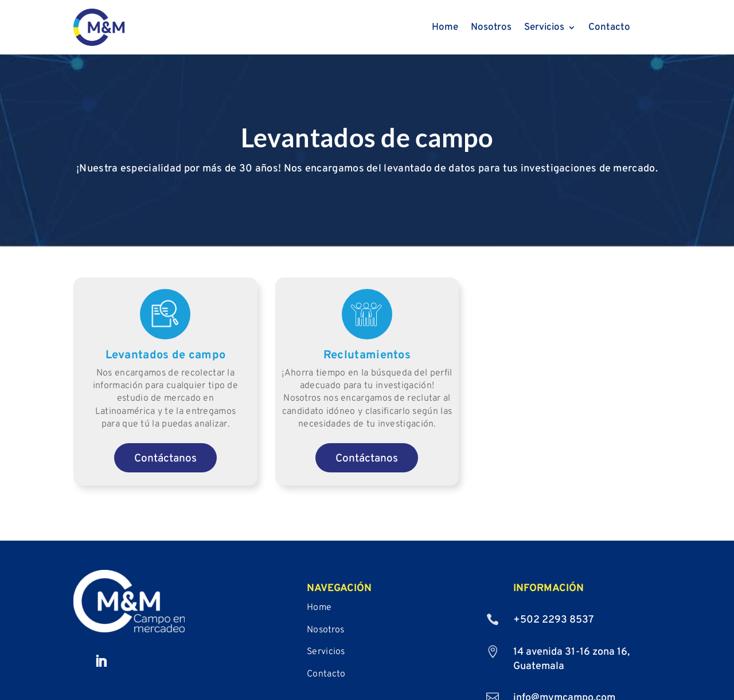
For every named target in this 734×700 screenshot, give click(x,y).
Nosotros (491, 29)
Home (445, 29)
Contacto (609, 29)
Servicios (544, 29)
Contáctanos (165, 464)
